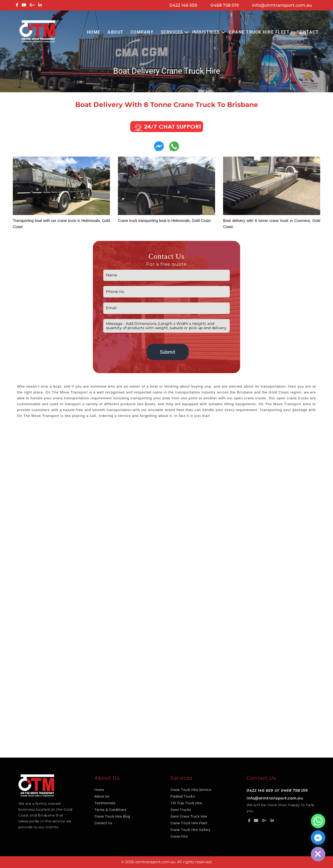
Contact (308, 32)
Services (172, 32)
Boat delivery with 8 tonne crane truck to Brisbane (167, 105)
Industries (206, 32)
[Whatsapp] (318, 821)
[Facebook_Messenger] (318, 838)
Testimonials (105, 803)
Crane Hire (179, 836)
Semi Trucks (181, 810)
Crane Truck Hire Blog (112, 816)
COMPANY (142, 32)
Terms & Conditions (110, 810)
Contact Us (103, 823)
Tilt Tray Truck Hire (186, 803)
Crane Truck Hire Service (191, 790)
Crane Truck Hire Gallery (190, 830)
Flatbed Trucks (183, 796)
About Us (102, 796)
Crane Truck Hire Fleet (259, 32)
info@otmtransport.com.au (282, 5)
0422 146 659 (183, 5)
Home (94, 32)
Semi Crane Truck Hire (189, 816)
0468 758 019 (225, 5)
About (116, 32)
